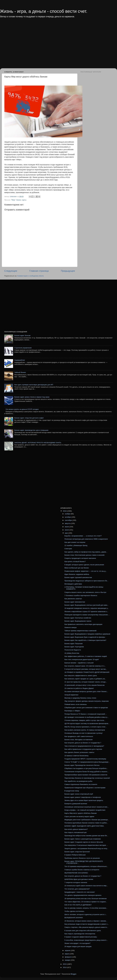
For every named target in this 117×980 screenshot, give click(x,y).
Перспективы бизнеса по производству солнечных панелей (87, 778)
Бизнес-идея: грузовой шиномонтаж (78, 577)
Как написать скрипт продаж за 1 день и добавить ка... (85, 679)
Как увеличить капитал (73, 599)
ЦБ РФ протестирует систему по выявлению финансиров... (87, 723)
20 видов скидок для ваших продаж (78, 946)
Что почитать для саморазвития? (77, 889)
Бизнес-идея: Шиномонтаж (75, 602)
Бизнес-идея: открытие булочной (77, 852)
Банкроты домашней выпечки (76, 804)
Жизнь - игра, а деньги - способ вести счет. (44, 11)
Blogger (73, 974)
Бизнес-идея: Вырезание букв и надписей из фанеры (85, 637)
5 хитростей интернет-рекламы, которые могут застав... (86, 669)
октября (68, 517)
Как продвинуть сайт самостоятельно (79, 736)
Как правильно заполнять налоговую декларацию (83, 624)
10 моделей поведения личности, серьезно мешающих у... (87, 608)
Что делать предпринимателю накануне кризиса (83, 895)
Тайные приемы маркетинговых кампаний (80, 631)
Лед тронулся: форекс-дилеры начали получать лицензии (87, 701)
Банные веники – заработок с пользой (79, 663)
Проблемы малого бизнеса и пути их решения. (82, 858)
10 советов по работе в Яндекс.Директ (79, 688)
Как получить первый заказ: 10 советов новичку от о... (85, 666)
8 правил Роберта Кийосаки (75, 855)
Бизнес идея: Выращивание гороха (78, 621)
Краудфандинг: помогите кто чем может (80, 892)
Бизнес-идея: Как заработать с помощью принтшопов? (85, 640)
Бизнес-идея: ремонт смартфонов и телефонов (83, 797)
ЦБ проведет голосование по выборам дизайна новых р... (87, 717)
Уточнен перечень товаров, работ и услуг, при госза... (85, 720)
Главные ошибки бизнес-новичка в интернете (82, 870)
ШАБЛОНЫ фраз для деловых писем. (79, 879)
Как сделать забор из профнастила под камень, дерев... (86, 552)
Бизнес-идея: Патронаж (74, 644)
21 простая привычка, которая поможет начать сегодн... (86, 682)
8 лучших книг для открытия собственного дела (83, 931)
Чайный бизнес (20, 372)
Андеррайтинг (20, 360)
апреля (68, 950)
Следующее (11, 271)
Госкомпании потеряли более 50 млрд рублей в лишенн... (87, 772)
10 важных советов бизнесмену (76, 756)
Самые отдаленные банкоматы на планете (81, 784)
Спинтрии (68, 549)
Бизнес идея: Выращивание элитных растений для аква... (87, 605)
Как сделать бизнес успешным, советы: (80, 752)
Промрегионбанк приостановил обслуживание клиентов (86, 775)
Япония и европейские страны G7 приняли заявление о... (86, 612)
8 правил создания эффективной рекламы (81, 937)
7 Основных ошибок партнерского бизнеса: (81, 595)
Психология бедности (73, 650)
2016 (65, 511)
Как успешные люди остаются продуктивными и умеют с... (87, 924)
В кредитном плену (72, 791)
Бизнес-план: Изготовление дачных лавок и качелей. (85, 555)
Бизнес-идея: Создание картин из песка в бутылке (84, 842)
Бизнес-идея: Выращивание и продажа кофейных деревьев (87, 634)
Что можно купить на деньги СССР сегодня (22, 409)
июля (67, 527)
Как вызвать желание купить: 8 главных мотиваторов (85, 730)
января (68, 960)
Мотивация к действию (73, 584)
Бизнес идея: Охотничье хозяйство (78, 618)
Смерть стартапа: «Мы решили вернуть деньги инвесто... (86, 927)
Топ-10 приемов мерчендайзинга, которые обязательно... (86, 866)
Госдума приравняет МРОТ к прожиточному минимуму (85, 759)
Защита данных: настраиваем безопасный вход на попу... (86, 848)
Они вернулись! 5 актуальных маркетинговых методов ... (86, 845)
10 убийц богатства (72, 653)
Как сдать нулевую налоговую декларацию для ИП (34, 385)
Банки (19, 200)
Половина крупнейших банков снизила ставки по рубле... (86, 823)
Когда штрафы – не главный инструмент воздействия (85, 810)
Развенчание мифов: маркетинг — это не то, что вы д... (86, 571)
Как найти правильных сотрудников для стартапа (83, 749)
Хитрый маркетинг (71, 695)
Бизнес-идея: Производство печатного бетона (82, 765)
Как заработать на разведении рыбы (78, 781)
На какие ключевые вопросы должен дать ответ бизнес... (86, 691)
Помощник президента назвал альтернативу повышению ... (87, 615)
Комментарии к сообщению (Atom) (30, 276)
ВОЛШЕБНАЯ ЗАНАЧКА (74, 918)
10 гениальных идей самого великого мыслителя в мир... (86, 886)
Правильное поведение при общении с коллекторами (85, 788)
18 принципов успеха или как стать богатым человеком (85, 899)
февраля (68, 957)
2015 (65, 964)
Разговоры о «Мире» (72, 711)
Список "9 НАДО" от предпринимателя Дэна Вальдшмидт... (87, 762)
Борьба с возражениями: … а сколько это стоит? (83, 536)
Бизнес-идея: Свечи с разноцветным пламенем (83, 839)
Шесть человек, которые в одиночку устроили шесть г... (86, 914)
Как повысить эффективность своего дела (81, 676)
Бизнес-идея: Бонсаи (22, 335)
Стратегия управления (23, 348)
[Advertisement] (23, 45)
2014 (65, 967)
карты (24, 200)
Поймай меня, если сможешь (76, 704)
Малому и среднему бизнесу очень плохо (80, 698)
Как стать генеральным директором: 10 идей (82, 659)
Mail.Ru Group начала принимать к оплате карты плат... (86, 727)
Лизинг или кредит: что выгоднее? (78, 943)
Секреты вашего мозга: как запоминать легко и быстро (85, 592)
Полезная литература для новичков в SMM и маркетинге (86, 539)
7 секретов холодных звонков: (76, 882)
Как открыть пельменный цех (76, 832)
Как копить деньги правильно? (76, 829)
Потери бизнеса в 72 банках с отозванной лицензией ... (86, 714)
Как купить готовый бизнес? (75, 562)
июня (67, 530)
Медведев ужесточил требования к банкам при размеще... (87, 820)
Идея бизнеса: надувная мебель (77, 574)
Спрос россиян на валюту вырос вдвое (79, 816)
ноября (68, 514)
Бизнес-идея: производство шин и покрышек (31, 430)
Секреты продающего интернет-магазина (80, 558)
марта (67, 954)
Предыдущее (68, 271)
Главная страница (39, 271)
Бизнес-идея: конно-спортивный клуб (79, 794)
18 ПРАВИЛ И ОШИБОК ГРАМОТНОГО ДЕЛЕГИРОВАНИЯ (87, 672)
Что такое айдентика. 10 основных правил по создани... (86, 902)
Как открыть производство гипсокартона (80, 934)
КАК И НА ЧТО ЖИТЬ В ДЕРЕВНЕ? (78, 905)
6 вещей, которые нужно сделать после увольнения (84, 565)
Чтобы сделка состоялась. (75, 911)
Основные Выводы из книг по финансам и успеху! (83, 733)
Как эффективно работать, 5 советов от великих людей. (86, 656)
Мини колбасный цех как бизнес (77, 568)
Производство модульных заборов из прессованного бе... (86, 581)
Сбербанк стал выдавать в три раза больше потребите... (86, 768)
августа (68, 523)
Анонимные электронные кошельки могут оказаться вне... (87, 807)
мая (67, 533)
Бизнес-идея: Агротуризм (74, 647)
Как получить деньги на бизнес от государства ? (83, 743)
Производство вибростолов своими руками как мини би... (86, 836)
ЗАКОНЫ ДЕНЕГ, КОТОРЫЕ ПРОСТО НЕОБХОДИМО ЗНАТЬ (38, 443)
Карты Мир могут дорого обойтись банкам (81, 813)
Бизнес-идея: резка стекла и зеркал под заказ (32, 397)
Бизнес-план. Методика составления (78, 740)
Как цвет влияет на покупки (75, 542)
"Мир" (13, 200)
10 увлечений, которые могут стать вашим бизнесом (85, 685)
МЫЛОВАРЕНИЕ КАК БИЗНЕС (76, 873)
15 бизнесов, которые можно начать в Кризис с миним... (86, 921)
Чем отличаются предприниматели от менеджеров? (84, 746)
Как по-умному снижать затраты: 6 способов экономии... (86, 908)
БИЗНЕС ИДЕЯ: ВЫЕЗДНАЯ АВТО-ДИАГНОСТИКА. (84, 826)
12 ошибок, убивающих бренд (76, 545)
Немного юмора (71, 627)
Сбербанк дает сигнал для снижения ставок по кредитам (86, 708)
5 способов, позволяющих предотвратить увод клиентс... (86, 940)
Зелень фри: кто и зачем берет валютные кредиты (84, 800)
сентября (69, 520)
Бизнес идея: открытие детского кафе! (29, 418)
